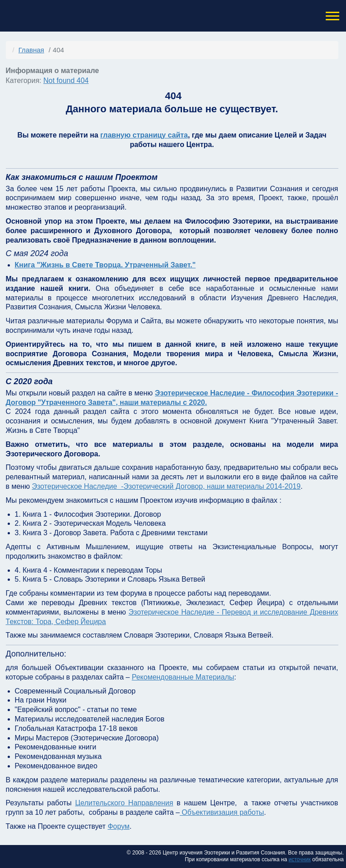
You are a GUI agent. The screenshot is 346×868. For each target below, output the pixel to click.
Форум (119, 826)
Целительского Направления (124, 803)
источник (299, 859)
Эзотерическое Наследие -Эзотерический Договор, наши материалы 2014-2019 (166, 486)
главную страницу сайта (144, 135)
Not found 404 (66, 80)
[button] (332, 16)
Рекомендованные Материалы (183, 677)
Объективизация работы (222, 812)
